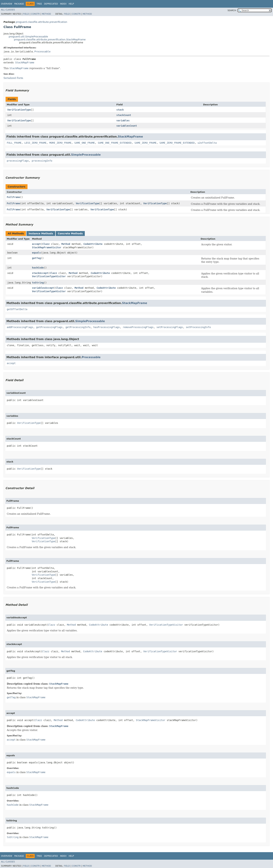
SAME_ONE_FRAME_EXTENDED (115, 143)
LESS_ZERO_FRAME (35, 143)
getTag (36, 258)
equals (36, 253)
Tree (39, 4)
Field (26, 14)
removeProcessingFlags (138, 327)
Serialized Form (13, 78)
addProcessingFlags (20, 327)
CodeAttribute (93, 244)
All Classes (8, 10)
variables (123, 120)
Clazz (46, 244)
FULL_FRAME (14, 143)
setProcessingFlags (170, 327)
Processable (42, 52)
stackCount (124, 115)
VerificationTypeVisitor (49, 276)
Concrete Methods (70, 233)
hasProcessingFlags (107, 327)
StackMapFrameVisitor (47, 247)
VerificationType (19, 110)
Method (46, 14)
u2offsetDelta (207, 143)
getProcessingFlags (49, 327)
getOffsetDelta (17, 309)
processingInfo (42, 161)
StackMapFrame (25, 63)
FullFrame (13, 197)
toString (38, 283)
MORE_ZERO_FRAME (60, 143)
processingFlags (18, 161)
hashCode (38, 268)
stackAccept (40, 273)
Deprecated (51, 4)
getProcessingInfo (78, 327)
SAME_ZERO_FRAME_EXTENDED (177, 143)
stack (120, 110)
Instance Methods (41, 233)
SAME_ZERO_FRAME (145, 143)
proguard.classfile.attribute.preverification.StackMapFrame (50, 40)
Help (71, 4)
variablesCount (127, 126)
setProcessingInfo (198, 327)
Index (63, 4)
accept (36, 244)
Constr (35, 14)
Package (19, 4)
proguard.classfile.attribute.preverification (41, 22)
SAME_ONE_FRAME (85, 143)
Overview (7, 4)
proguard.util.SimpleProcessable (28, 37)
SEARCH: (232, 10)
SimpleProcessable (86, 155)
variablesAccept (43, 288)
